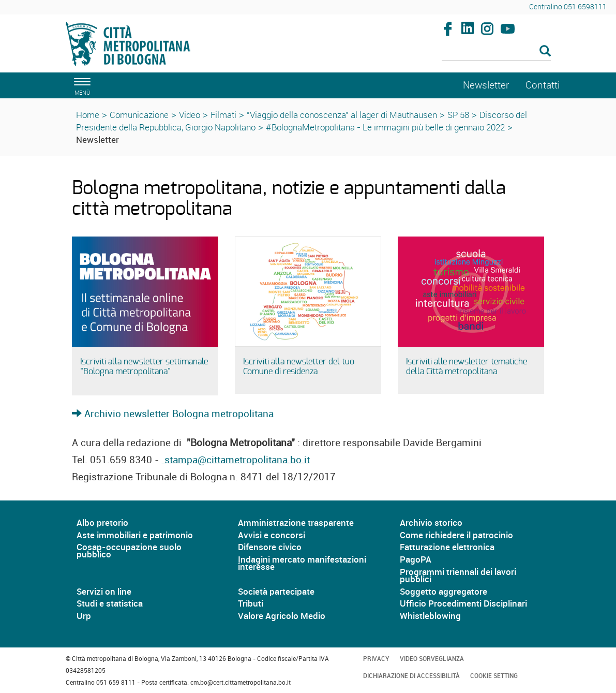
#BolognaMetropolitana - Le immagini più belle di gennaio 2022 (385, 127)
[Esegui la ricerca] (545, 51)
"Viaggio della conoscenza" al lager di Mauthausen (342, 115)
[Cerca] (496, 52)
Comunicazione (139, 115)
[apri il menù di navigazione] (81, 85)
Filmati (223, 115)
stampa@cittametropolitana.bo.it (236, 460)
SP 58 (458, 115)
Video (190, 115)
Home (88, 115)
